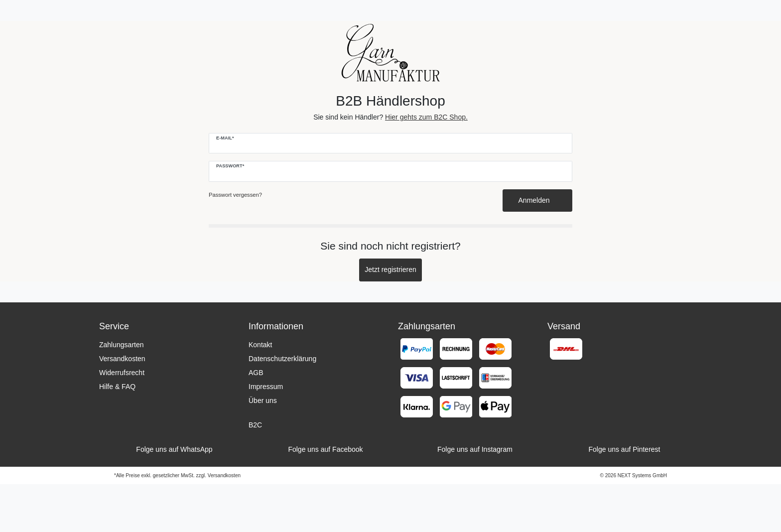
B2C (255, 425)
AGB (256, 373)
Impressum (266, 387)
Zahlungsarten (122, 345)
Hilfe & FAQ (117, 387)
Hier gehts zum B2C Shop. (426, 117)
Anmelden (538, 200)
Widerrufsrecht (122, 373)
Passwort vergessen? (235, 195)
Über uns (263, 400)
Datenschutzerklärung (282, 359)
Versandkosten (122, 359)
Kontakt (260, 345)
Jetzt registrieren (390, 269)
